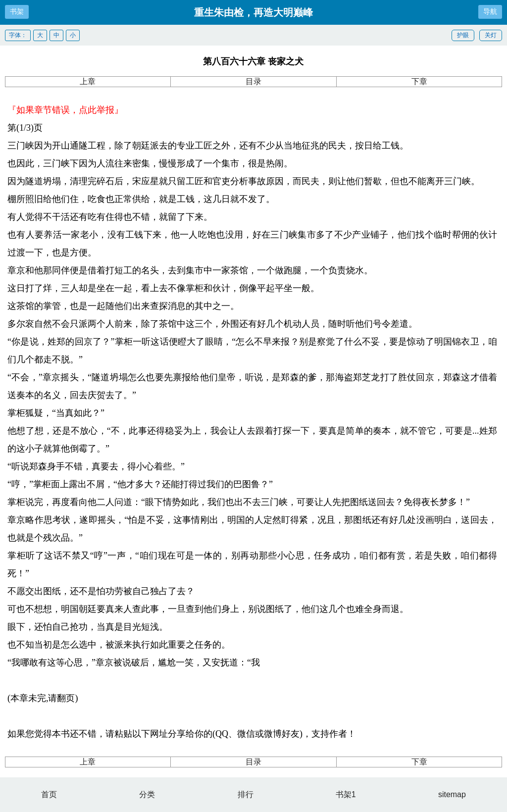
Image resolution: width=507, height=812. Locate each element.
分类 (147, 794)
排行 (246, 794)
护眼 (463, 35)
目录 (253, 81)
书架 (17, 11)
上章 (88, 81)
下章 (419, 81)
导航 (490, 11)
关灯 (491, 35)
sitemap (452, 794)
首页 (49, 794)
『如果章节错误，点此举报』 (65, 110)
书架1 (346, 794)
